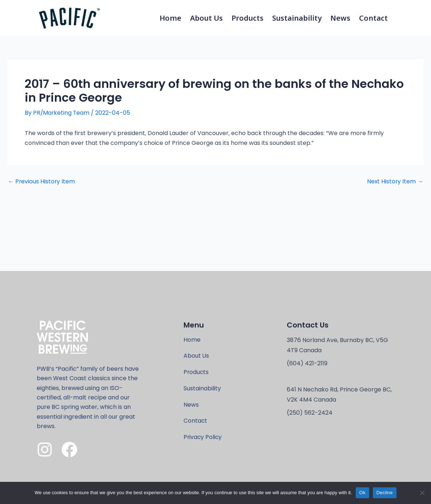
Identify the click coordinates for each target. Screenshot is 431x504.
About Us (206, 18)
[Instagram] (45, 449)
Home (170, 18)
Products (247, 18)
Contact (373, 18)
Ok (362, 493)
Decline (385, 493)
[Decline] (422, 493)
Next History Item (395, 182)
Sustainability (297, 18)
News (340, 18)
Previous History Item (42, 182)
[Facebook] (69, 449)
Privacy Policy (203, 438)
